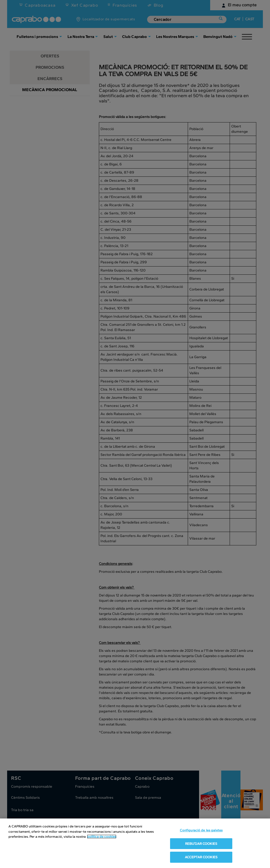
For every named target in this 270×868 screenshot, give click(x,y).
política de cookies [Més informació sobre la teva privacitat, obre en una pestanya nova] (102, 837)
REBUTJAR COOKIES (201, 844)
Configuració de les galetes (201, 830)
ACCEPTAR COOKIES (201, 857)
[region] (135, 843)
